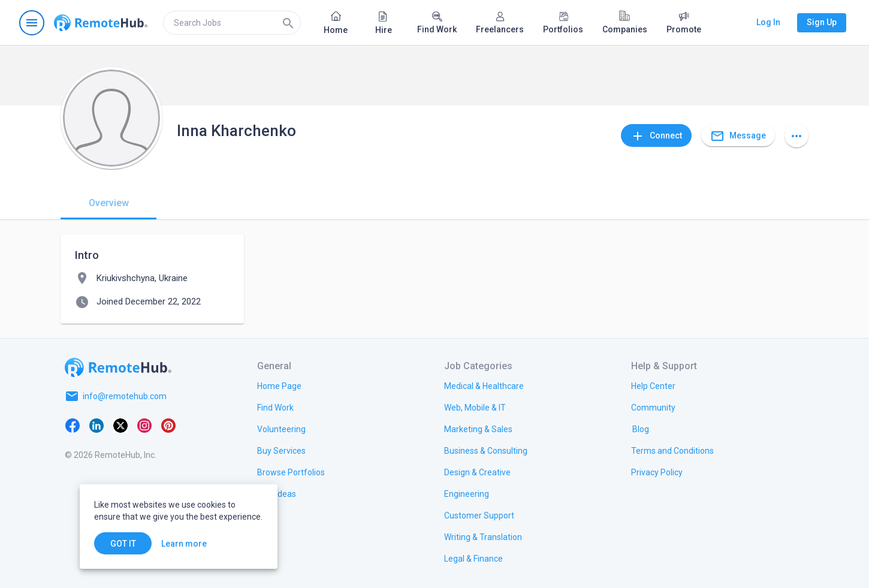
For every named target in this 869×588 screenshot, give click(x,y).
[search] (232, 23)
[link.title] (279, 385)
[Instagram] (144, 425)
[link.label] (653, 385)
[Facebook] (73, 425)
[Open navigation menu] (32, 23)
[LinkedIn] (96, 425)
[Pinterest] (168, 425)
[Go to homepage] (101, 23)
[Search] (288, 23)
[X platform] (120, 425)
